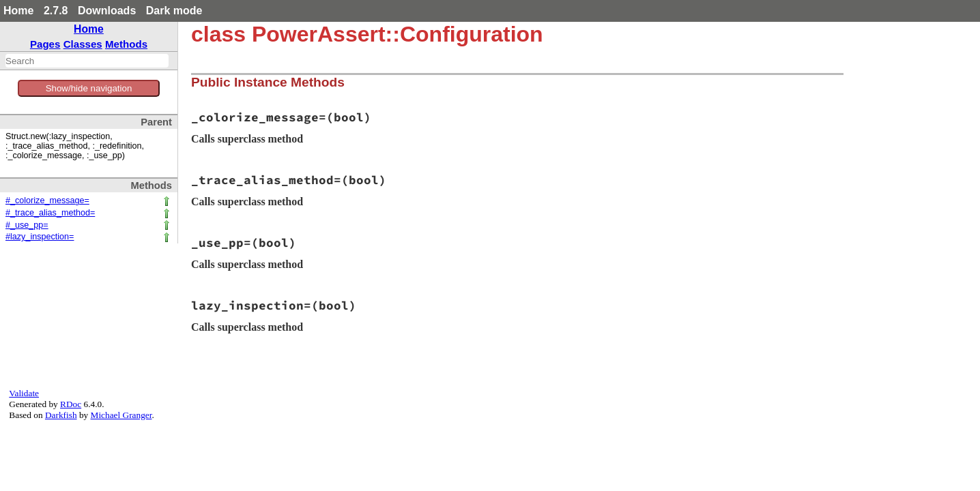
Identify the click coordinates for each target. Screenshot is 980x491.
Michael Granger (121, 415)
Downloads (107, 11)
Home (18, 11)
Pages (45, 44)
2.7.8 (56, 11)
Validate (24, 393)
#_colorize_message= (47, 200)
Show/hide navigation (89, 88)
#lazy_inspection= (40, 237)
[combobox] (87, 61)
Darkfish (61, 415)
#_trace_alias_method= (50, 213)
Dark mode (174, 11)
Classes (83, 44)
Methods (126, 44)
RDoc (71, 404)
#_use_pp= (27, 225)
